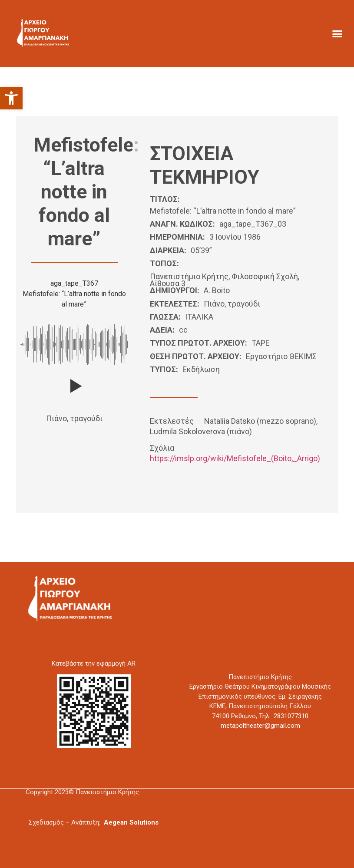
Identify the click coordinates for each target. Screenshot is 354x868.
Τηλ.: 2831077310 (284, 716)
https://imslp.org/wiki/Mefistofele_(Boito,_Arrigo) (235, 458)
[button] (11, 98)
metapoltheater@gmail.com (260, 726)
